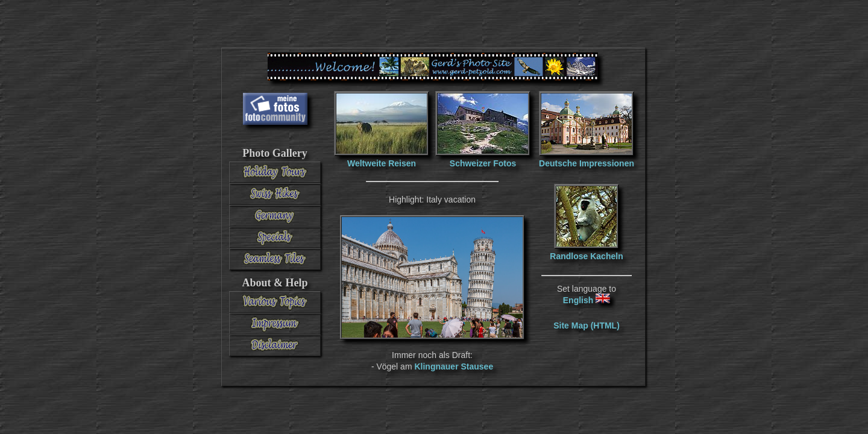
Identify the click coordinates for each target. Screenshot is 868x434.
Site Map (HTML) (587, 325)
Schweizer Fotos (483, 163)
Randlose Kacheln (586, 256)
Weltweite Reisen (382, 163)
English (587, 300)
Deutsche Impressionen (587, 163)
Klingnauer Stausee (454, 366)
